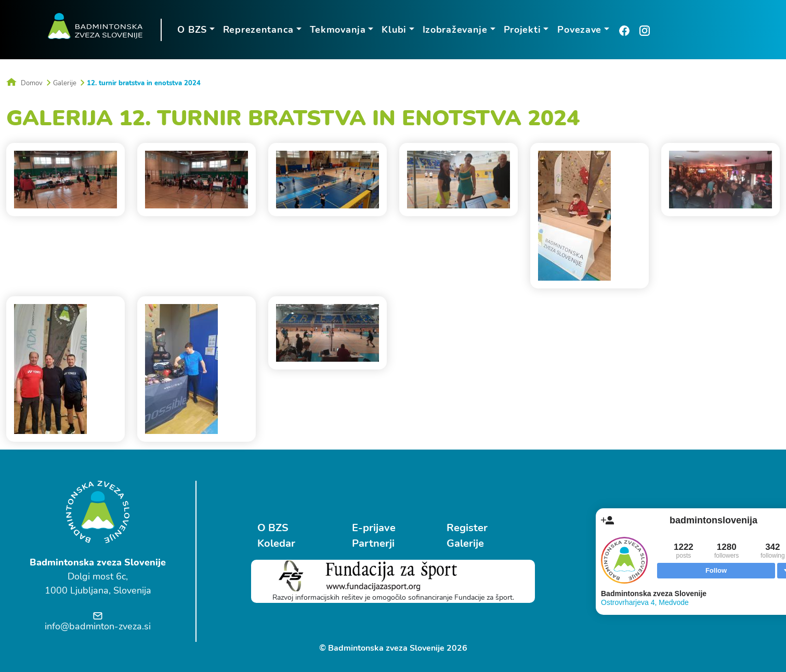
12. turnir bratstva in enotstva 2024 (144, 83)
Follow (716, 570)
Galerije (65, 83)
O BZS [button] (192, 30)
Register (467, 528)
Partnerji (373, 543)
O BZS (273, 528)
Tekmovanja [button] (338, 30)
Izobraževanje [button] (455, 30)
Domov (24, 83)
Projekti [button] (522, 30)
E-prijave (374, 528)
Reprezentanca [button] (258, 30)
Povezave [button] (579, 30)
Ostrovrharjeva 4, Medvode (645, 602)
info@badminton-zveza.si (98, 626)
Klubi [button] (394, 30)
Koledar (276, 543)
